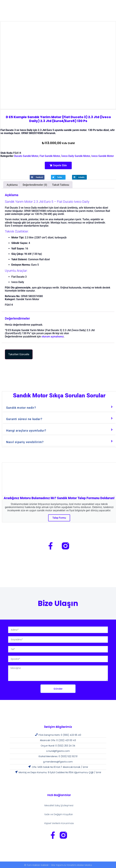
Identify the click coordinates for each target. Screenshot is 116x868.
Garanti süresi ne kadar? (24, 419)
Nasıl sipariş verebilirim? (25, 442)
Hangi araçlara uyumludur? (26, 431)
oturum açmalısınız (53, 337)
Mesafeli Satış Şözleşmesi (59, 805)
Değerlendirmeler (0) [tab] (35, 185)
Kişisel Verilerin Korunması (59, 823)
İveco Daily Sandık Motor (76, 156)
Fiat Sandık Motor (50, 156)
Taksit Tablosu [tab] (61, 185)
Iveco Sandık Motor (103, 156)
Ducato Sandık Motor (26, 156)
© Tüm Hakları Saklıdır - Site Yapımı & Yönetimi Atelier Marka (58, 865)
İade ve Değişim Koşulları (59, 814)
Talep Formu (59, 518)
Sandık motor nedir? (21, 408)
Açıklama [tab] (12, 185)
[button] (58, 165)
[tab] (59, 407)
